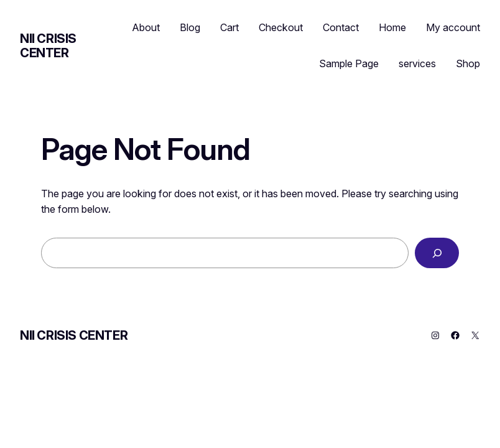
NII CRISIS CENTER (48, 46)
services (417, 63)
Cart (229, 27)
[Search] (437, 253)
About (146, 27)
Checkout (281, 27)
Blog (190, 27)
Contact (341, 27)
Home (392, 27)
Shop (468, 63)
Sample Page (349, 63)
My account (453, 27)
